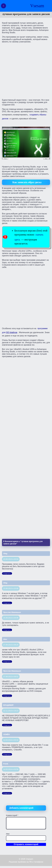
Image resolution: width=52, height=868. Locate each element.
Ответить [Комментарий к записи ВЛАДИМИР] (7, 725)
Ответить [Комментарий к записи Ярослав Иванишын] (7, 630)
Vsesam (37, 6)
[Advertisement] (26, 71)
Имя (8, 834)
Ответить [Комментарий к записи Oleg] (7, 574)
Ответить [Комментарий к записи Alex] (7, 662)
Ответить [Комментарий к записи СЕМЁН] (7, 755)
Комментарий (12, 815)
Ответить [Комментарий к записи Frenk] (7, 793)
